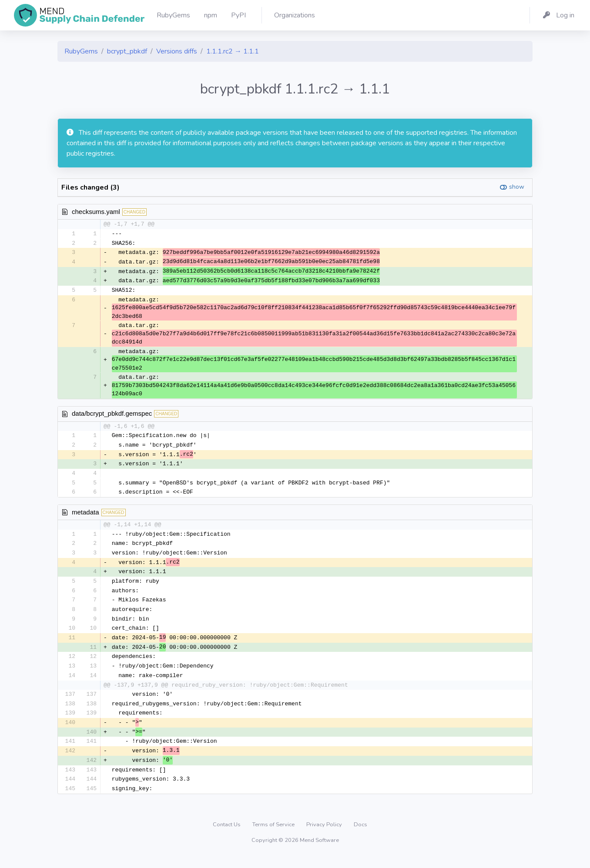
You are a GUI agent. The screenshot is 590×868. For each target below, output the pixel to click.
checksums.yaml (96, 212)
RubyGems (81, 51)
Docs (360, 835)
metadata (85, 516)
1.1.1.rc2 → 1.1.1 (233, 51)
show (517, 187)
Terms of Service (274, 835)
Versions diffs (177, 51)
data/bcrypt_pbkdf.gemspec (112, 416)
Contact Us (227, 835)
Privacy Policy (325, 835)
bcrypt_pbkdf (127, 51)
